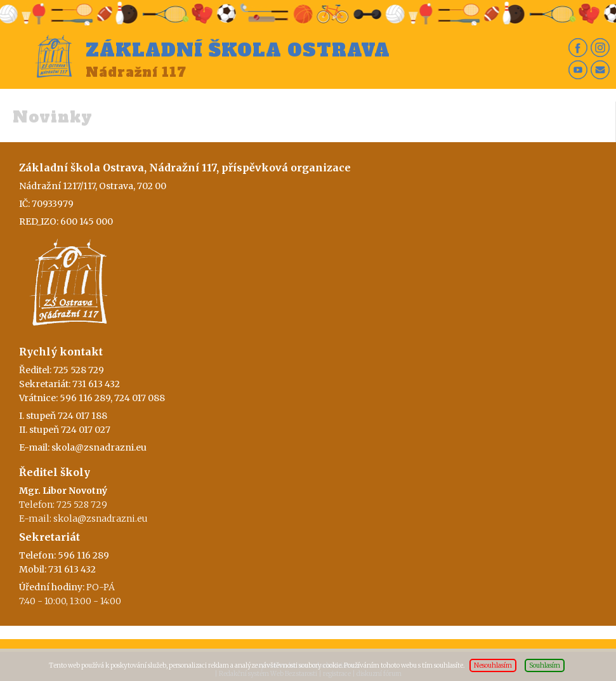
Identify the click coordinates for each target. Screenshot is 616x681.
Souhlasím (545, 665)
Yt (578, 70)
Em (600, 70)
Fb (578, 48)
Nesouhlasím (493, 665)
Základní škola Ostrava (238, 50)
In (600, 48)
